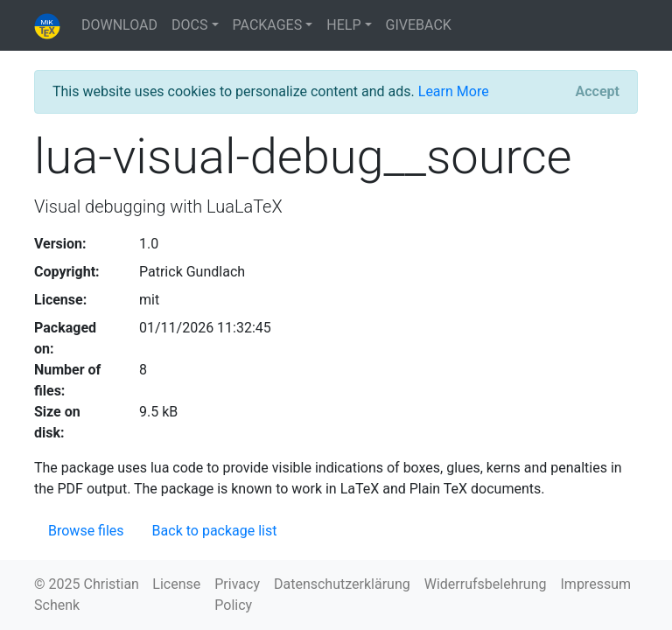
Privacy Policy (237, 595)
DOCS (189, 25)
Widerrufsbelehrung (486, 584)
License (176, 584)
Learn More (454, 91)
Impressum (596, 584)
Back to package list (215, 531)
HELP (343, 25)
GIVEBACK (419, 25)
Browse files (86, 531)
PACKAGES (268, 25)
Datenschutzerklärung (342, 584)
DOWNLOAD (119, 25)
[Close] (598, 92)
